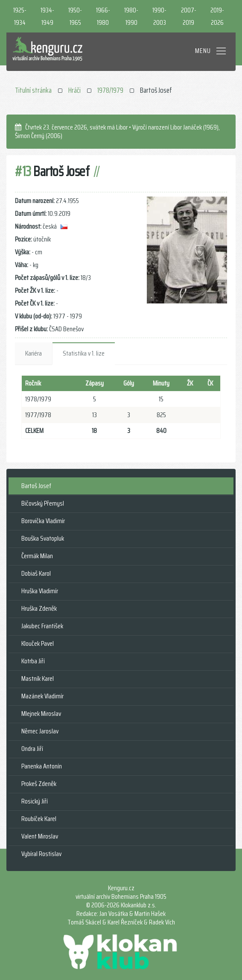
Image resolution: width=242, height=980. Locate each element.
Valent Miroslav (40, 836)
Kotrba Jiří (33, 661)
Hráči (74, 90)
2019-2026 (217, 16)
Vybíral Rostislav (41, 854)
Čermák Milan (37, 556)
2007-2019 (189, 16)
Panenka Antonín (42, 766)
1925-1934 (20, 16)
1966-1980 (103, 16)
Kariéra (34, 353)
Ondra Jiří (32, 749)
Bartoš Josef (36, 486)
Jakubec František (42, 626)
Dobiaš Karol (36, 573)
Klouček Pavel (38, 643)
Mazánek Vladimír (42, 696)
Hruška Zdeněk (39, 608)
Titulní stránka (33, 90)
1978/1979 (110, 90)
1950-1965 (75, 16)
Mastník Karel (38, 678)
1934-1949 (47, 16)
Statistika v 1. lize (84, 353)
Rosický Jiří (35, 801)
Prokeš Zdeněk (39, 784)
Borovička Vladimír (43, 521)
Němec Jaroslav (40, 731)
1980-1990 (131, 16)
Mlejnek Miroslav (41, 714)
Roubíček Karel (39, 819)
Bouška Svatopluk (43, 538)
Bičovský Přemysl (43, 503)
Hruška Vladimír (40, 591)
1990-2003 (159, 16)
